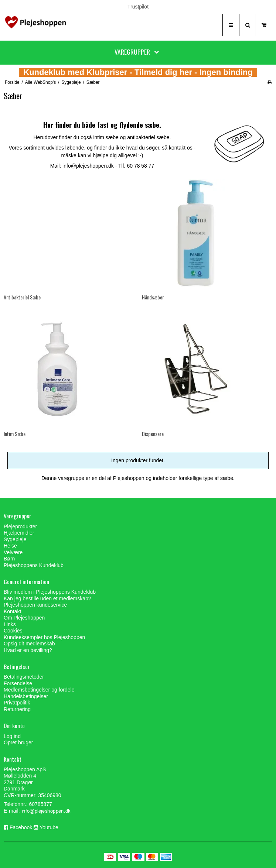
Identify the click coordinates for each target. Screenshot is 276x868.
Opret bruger (18, 742)
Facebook (21, 827)
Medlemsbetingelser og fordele (39, 690)
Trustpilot (138, 7)
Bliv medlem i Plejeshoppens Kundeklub (50, 592)
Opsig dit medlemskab (29, 644)
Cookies (13, 631)
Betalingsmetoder (24, 677)
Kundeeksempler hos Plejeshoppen (44, 637)
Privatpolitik (17, 703)
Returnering (17, 709)
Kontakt (12, 611)
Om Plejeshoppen (24, 618)
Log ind (12, 736)
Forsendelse (18, 683)
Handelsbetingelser (26, 696)
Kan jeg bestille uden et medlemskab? (47, 598)
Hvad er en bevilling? (28, 650)
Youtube (49, 827)
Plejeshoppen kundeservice (35, 605)
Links (10, 624)
